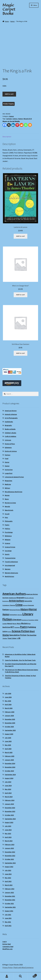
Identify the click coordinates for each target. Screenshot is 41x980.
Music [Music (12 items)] (19, 624)
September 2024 (10, 775)
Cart (32, 975)
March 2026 (9, 708)
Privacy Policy (8, 967)
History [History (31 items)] (24, 609)
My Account (7, 976)
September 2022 (10, 863)
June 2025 (8, 741)
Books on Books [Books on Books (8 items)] (29, 598)
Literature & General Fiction (14, 477)
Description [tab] (7, 137)
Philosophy (9, 521)
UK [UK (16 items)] (19, 638)
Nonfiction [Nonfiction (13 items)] (6, 627)
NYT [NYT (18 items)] (12, 627)
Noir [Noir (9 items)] (29, 624)
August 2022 (9, 867)
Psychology (9, 532)
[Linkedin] (13, 125)
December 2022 (10, 852)
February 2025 (10, 756)
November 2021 (10, 900)
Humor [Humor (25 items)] (6, 614)
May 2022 (8, 878)
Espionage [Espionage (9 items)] (31, 605)
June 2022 (8, 874)
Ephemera (8, 447)
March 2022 (9, 885)
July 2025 (8, 738)
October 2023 (9, 815)
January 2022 (9, 892)
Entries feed (7, 944)
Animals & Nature (11, 414)
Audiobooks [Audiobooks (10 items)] (13, 598)
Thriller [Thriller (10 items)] (5, 638)
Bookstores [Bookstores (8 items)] (6, 601)
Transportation (10, 558)
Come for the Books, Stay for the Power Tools (20, 660)
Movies (7, 495)
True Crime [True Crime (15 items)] (12, 638)
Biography (8, 425)
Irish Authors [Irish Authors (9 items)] (13, 615)
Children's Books (11, 433)
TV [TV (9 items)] (17, 638)
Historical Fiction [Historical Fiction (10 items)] (15, 610)
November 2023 (10, 811)
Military (7, 488)
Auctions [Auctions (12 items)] (6, 598)
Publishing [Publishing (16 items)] (32, 627)
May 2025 (8, 745)
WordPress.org (7, 949)
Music (7, 499)
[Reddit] (22, 125)
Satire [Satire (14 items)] (5, 631)
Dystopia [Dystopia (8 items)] (25, 605)
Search (20, 976)
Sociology (8, 551)
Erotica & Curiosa (11, 451)
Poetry (7, 525)
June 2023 (8, 830)
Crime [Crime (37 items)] (19, 605)
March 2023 (9, 841)
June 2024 (8, 786)
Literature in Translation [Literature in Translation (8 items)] (28, 620)
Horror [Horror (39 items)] (33, 609)
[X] (9, 125)
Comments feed (8, 947)
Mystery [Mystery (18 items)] (25, 623)
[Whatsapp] (26, 125)
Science (7, 543)
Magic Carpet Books (9, 9)
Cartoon (9, 119)
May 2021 (8, 922)
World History (9, 576)
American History (11, 411)
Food (7, 459)
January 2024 (9, 804)
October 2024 (9, 771)
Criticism (8, 440)
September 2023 (10, 819)
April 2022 (8, 881)
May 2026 (8, 701)
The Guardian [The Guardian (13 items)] (32, 635)
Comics (15, 119)
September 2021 (10, 907)
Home (7, 21)
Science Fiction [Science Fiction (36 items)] (20, 631)
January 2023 (9, 848)
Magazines (9, 481)
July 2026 (8, 693)
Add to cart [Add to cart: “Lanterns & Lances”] (20, 236)
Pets (6, 517)
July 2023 (8, 826)
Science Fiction (10, 547)
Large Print (9, 473)
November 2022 (10, 856)
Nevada (7, 506)
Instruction (9, 470)
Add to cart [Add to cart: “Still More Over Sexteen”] (20, 353)
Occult (7, 514)
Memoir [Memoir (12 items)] (10, 624)
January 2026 (9, 716)
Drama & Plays (10, 444)
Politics (7, 529)
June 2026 (8, 697)
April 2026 (8, 704)
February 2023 (10, 845)
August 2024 (9, 778)
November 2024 (10, 767)
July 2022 (8, 870)
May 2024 (8, 789)
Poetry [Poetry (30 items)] (24, 627)
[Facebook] (5, 125)
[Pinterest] (17, 125)
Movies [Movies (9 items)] (15, 624)
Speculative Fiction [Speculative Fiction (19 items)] (18, 635)
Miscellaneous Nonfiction (14, 492)
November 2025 (10, 723)
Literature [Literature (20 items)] (17, 620)
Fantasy (8, 455)
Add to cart (9, 94)
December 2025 (10, 719)
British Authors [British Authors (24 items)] (17, 601)
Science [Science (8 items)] (9, 632)
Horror (7, 462)
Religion (8, 540)
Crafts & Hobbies (11, 436)
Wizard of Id (28, 119)
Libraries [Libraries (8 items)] (20, 615)
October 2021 (9, 903)
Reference (8, 536)
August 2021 (9, 911)
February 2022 (10, 889)
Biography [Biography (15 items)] (21, 598)
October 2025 (9, 727)
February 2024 (10, 800)
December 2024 (10, 763)
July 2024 (8, 782)
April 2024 (8, 793)
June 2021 (8, 918)
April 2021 (8, 926)
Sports (7, 554)
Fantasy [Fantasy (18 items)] (6, 610)
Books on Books (10, 429)
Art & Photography (11, 418)
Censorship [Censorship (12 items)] (28, 601)
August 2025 (9, 734)
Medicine (8, 484)
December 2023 (10, 808)
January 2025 (9, 760)
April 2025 (8, 749)
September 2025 (10, 730)
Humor (13, 21)
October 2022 (9, 859)
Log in (5, 942)
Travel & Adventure (11, 562)
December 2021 (10, 896)
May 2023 (8, 834)
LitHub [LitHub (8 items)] (36, 620)
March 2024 (9, 797)
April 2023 (8, 837)
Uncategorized (10, 565)
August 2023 (9, 822)
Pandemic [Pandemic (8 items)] (17, 627)
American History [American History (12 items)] (32, 594)
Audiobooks (9, 422)
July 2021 (8, 915)
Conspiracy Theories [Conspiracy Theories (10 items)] (9, 605)
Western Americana (11, 573)
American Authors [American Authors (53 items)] (14, 594)
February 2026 (10, 712)
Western (8, 569)
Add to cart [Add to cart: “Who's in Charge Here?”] (20, 295)
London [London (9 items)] (5, 624)
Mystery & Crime (10, 503)
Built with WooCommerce (24, 967)
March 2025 (9, 752)
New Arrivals (9, 510)
